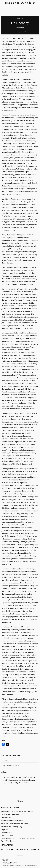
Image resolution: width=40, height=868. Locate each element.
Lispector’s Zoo (7, 833)
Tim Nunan (20, 28)
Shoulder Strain (7, 836)
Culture (20, 18)
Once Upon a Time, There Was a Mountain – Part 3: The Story (18, 840)
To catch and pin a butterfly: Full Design (17, 811)
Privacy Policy (10, 863)
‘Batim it (20, 801)
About (5, 860)
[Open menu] (20, 11)
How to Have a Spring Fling (12, 827)
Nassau (12, 3)
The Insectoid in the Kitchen (12, 821)
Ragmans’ (5, 830)
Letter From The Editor (10, 814)
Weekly (28, 3)
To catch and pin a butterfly (20, 850)
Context (4, 760)
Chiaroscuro (6, 817)
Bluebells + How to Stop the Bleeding (16, 824)
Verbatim (4, 772)
